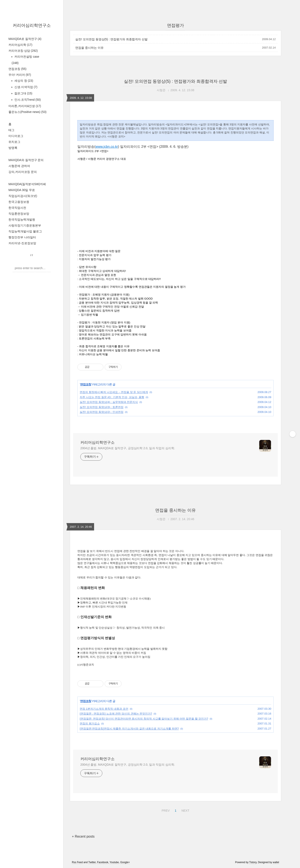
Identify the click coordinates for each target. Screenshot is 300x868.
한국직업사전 (17, 208)
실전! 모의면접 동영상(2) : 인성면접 (102, 412)
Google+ (125, 862)
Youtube (114, 862)
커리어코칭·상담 (23, 51)
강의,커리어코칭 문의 (23, 172)
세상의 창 (23, 81)
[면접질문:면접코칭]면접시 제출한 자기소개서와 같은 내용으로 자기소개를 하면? (129, 729)
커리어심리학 (20, 45)
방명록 (13, 148)
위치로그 (14, 142)
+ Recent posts (83, 836)
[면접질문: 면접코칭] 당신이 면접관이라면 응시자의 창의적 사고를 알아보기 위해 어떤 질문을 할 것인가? (144, 719)
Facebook (103, 862)
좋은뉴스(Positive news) (27, 112)
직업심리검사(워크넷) (23, 196)
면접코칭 (17, 69)
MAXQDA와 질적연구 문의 (26, 160)
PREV (165, 810)
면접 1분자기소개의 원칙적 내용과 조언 (104, 709)
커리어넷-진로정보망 (22, 243)
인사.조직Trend (27, 100)
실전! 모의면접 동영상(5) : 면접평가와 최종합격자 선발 (111, 39)
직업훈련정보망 (19, 214)
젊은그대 (23, 93)
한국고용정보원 (19, 202)
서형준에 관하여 (19, 166)
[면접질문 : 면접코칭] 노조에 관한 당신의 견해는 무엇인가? (116, 714)
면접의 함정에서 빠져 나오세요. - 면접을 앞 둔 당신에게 (114, 392)
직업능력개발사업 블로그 (25, 231)
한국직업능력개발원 (22, 220)
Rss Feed (77, 862)
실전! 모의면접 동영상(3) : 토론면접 (102, 407)
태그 (11, 130)
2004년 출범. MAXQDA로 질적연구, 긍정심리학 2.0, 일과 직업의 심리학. (128, 448)
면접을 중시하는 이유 (89, 48)
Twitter (92, 862)
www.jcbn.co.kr (107, 147)
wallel (276, 862)
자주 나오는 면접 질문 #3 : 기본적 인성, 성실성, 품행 (112, 397)
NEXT (185, 810)
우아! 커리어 (20, 75)
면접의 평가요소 (90, 724)
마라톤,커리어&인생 (25, 106)
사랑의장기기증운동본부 (25, 225)
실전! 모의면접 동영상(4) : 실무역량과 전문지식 (109, 402)
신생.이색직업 (25, 87)
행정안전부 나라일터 (22, 237)
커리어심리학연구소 (32, 25)
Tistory (253, 862)
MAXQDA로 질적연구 (25, 39)
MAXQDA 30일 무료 (22, 190)
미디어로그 (16, 136)
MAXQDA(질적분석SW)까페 (27, 184)
